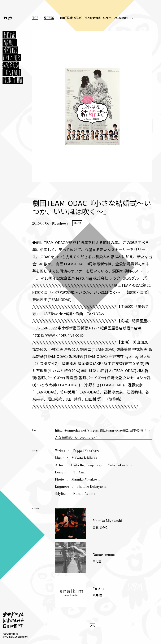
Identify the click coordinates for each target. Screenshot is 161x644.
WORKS (49, 18)
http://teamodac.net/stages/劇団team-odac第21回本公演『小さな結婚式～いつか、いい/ (102, 434)
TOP (35, 18)
